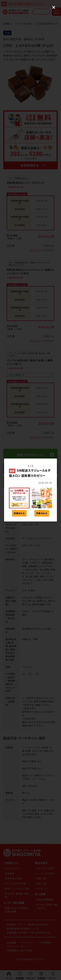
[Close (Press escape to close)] (54, 7)
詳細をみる (19, 513)
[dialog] (30, 490)
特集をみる (42, 513)
